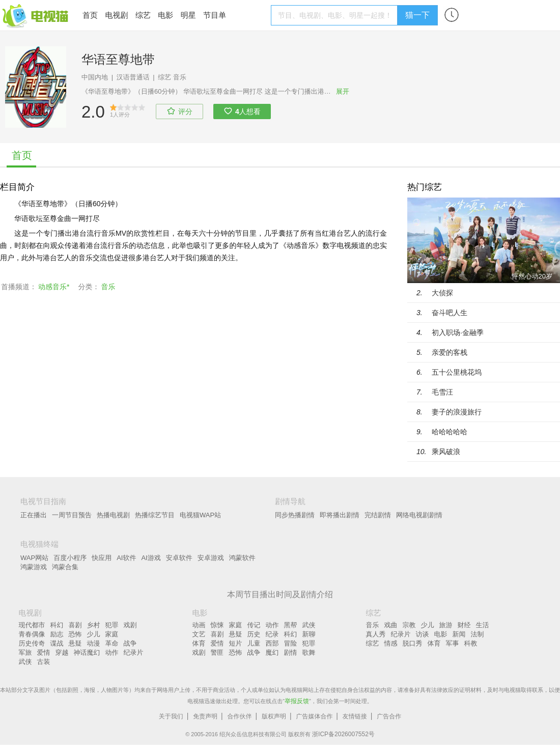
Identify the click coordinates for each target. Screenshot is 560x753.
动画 (199, 625)
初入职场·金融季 (458, 332)
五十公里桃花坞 (457, 372)
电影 (165, 15)
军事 (453, 643)
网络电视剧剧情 (419, 515)
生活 (483, 625)
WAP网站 (34, 558)
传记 (254, 625)
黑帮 (291, 625)
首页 (90, 15)
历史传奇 (32, 643)
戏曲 (391, 625)
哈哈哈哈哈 (450, 432)
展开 (343, 91)
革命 (112, 643)
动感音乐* (54, 287)
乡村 (94, 625)
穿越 (62, 652)
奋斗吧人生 (450, 313)
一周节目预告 (72, 515)
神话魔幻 (87, 652)
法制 (478, 634)
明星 (188, 15)
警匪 (217, 652)
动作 (112, 652)
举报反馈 (297, 701)
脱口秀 (413, 643)
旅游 (446, 625)
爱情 (44, 652)
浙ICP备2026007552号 (343, 734)
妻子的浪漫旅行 (457, 412)
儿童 (254, 643)
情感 (391, 643)
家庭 (112, 634)
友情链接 (355, 716)
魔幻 (272, 652)
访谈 (423, 634)
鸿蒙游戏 (34, 567)
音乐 (180, 77)
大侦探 (442, 293)
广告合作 (389, 716)
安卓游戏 (211, 558)
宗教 (409, 625)
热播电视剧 (113, 515)
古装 (44, 662)
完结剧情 (378, 515)
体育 (199, 643)
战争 (130, 643)
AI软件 (126, 558)
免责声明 (205, 716)
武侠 (25, 662)
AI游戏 (151, 558)
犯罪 (112, 625)
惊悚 (217, 625)
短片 (236, 643)
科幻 (57, 625)
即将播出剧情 (340, 515)
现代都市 (32, 625)
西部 (272, 643)
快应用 (102, 558)
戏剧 (130, 625)
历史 (254, 634)
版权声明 (274, 716)
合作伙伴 (240, 716)
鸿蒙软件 (242, 558)
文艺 (199, 634)
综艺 (143, 15)
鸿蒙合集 (65, 567)
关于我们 (171, 716)
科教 (471, 643)
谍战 (57, 643)
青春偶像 (32, 634)
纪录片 (134, 652)
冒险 (291, 643)
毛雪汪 (442, 392)
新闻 (459, 634)
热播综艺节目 (155, 515)
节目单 (215, 15)
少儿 (94, 634)
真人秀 (376, 634)
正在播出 (34, 515)
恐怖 (75, 634)
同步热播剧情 (295, 515)
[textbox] (336, 15)
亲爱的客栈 (450, 352)
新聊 (309, 634)
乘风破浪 (446, 452)
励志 (57, 634)
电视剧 (116, 15)
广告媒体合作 (314, 716)
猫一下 (417, 15)
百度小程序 (70, 558)
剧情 (291, 652)
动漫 (94, 643)
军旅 (25, 652)
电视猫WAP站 (200, 515)
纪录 (272, 634)
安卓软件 (179, 558)
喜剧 (75, 625)
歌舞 (309, 652)
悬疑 (75, 643)
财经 (464, 625)
